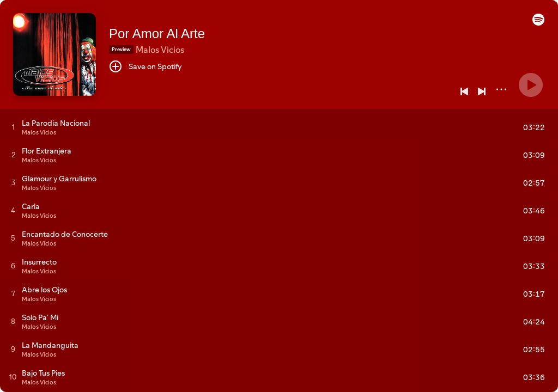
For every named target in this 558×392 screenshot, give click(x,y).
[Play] (531, 85)
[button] (538, 23)
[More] (501, 89)
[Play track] (13, 127)
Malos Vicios (160, 50)
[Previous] (464, 91)
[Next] (482, 91)
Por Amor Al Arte (157, 33)
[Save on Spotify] (145, 66)
